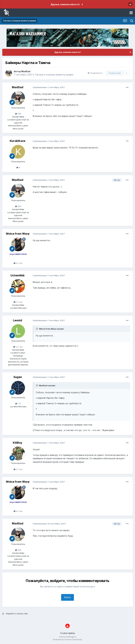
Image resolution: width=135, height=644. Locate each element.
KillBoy (18, 443)
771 (18, 404)
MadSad (26, 71)
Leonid (18, 320)
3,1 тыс (18, 302)
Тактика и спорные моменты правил (54, 75)
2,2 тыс (18, 347)
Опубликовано (49, 87)
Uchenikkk (18, 275)
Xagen (18, 377)
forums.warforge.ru (68, 637)
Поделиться (95, 73)
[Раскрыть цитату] (37, 329)
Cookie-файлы (68, 633)
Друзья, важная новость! (65, 4)
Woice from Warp (18, 234)
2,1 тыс (18, 469)
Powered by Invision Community (67, 640)
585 (18, 114)
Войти (67, 597)
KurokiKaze (18, 141)
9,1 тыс (18, 263)
